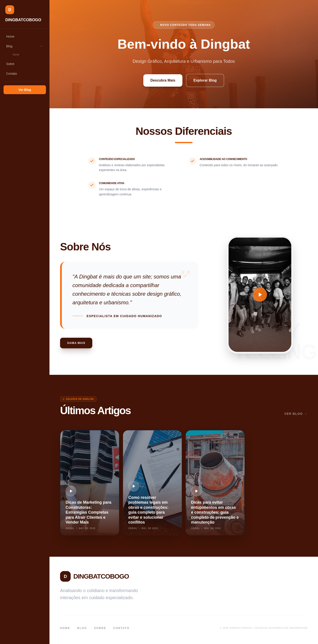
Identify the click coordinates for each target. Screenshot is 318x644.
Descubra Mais (163, 80)
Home (10, 36)
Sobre (10, 64)
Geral (16, 55)
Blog (25, 46)
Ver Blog (25, 90)
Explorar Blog (205, 80)
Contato (12, 74)
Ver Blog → (296, 414)
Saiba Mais (76, 343)
